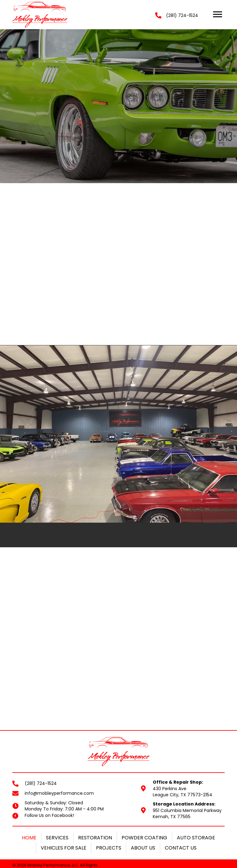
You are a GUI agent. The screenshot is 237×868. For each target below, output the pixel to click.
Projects (109, 807)
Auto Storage (196, 796)
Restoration (95, 796)
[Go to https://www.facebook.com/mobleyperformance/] (15, 774)
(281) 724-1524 (182, 15)
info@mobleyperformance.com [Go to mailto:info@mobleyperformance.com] (59, 752)
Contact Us (181, 807)
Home (29, 796)
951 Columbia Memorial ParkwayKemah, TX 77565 (187, 772)
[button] (218, 14)
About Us (143, 807)
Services (57, 796)
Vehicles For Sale (64, 807)
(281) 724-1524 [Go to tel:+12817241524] (41, 742)
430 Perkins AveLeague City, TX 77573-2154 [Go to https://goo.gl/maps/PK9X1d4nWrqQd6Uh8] (183, 747)
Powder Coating (144, 796)
